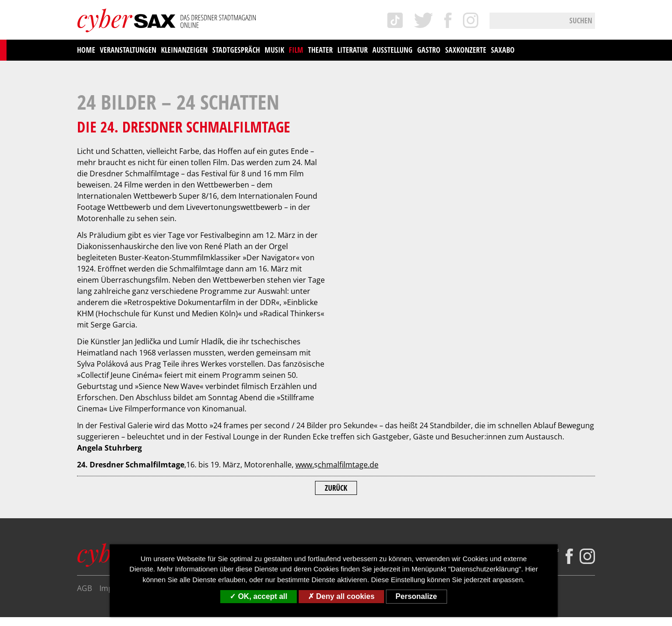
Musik (274, 50)
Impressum (119, 465)
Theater (320, 50)
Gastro (429, 50)
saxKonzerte (466, 50)
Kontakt (287, 465)
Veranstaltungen (128, 50)
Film (296, 50)
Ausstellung (392, 50)
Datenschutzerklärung (186, 465)
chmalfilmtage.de (348, 341)
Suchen (581, 21)
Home (86, 50)
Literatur (353, 50)
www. (305, 341)
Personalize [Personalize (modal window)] (416, 596)
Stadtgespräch (236, 50)
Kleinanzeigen (184, 50)
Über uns (250, 465)
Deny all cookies (341, 596)
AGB (84, 465)
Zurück (336, 365)
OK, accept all (258, 596)
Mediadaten (329, 465)
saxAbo (503, 50)
